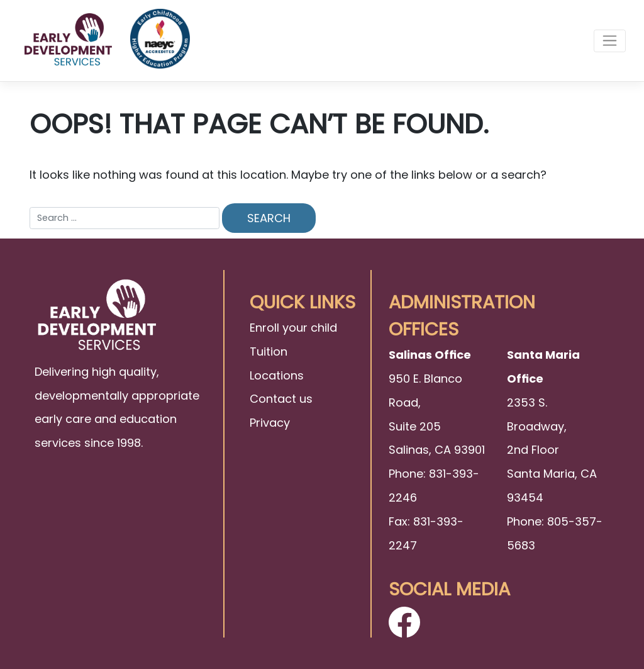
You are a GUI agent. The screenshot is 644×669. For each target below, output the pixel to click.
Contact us (281, 399)
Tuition (269, 351)
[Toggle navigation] (610, 41)
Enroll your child (293, 328)
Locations (277, 375)
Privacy (270, 423)
